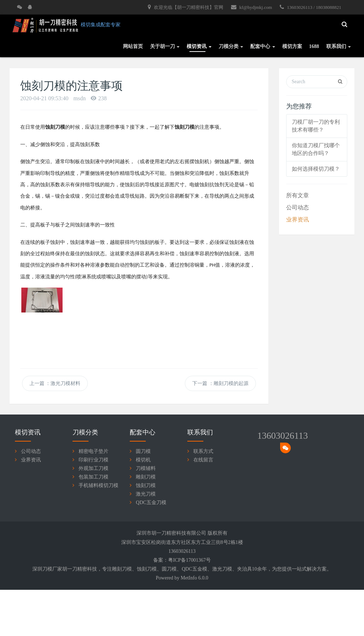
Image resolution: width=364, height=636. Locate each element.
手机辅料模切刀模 (98, 485)
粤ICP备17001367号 (189, 560)
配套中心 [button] (263, 46)
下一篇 (220, 383)
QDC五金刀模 (151, 503)
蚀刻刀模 (146, 485)
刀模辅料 (146, 468)
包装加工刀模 (93, 477)
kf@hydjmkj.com (251, 7)
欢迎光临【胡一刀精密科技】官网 (186, 7)
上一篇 (55, 383)
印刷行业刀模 (93, 460)
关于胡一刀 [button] (165, 46)
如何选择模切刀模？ (316, 169)
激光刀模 (146, 494)
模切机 (143, 460)
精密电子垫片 (93, 451)
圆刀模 (143, 451)
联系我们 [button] (339, 46)
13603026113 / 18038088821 (311, 7)
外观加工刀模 (93, 468)
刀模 (127, 569)
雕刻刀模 (146, 477)
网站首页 (133, 46)
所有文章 (298, 195)
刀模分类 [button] (231, 46)
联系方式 (203, 451)
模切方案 (292, 46)
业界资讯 (298, 220)
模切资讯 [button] (199, 46)
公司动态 (298, 207)
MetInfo (189, 578)
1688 (314, 46)
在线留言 (203, 460)
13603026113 (283, 436)
